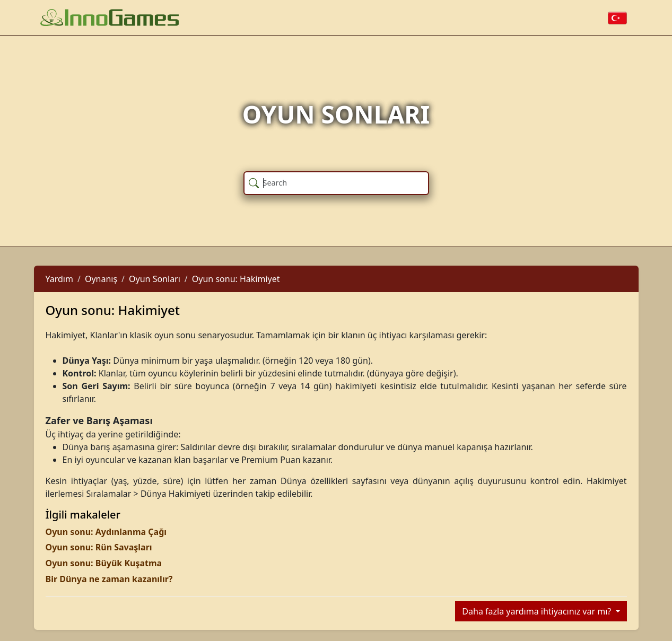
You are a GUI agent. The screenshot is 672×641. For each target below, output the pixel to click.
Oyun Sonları (155, 279)
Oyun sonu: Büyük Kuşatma (104, 563)
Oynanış (101, 279)
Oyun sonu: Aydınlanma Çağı (106, 532)
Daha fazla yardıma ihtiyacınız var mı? (538, 611)
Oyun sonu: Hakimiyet (236, 279)
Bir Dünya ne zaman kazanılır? (109, 579)
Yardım (59, 279)
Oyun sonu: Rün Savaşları (99, 547)
